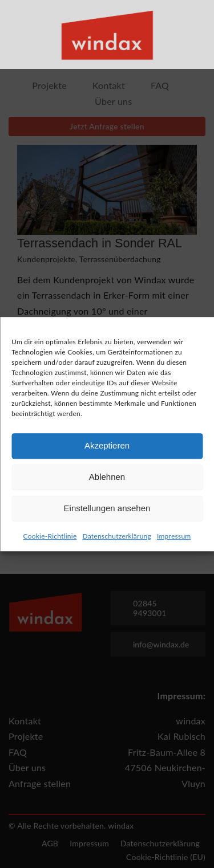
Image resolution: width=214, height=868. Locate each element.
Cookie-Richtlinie (50, 539)
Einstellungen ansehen (107, 512)
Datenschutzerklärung (117, 539)
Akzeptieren (107, 449)
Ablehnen (107, 480)
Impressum (174, 539)
